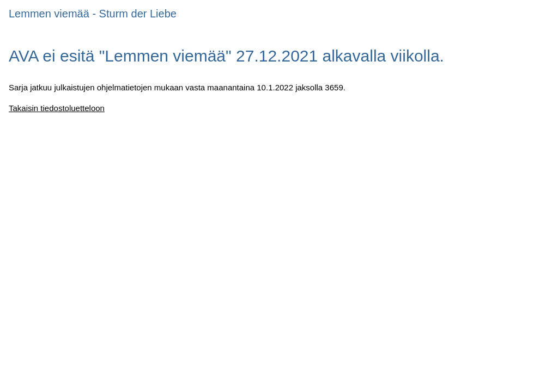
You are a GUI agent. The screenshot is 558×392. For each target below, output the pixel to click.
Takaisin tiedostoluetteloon (57, 108)
